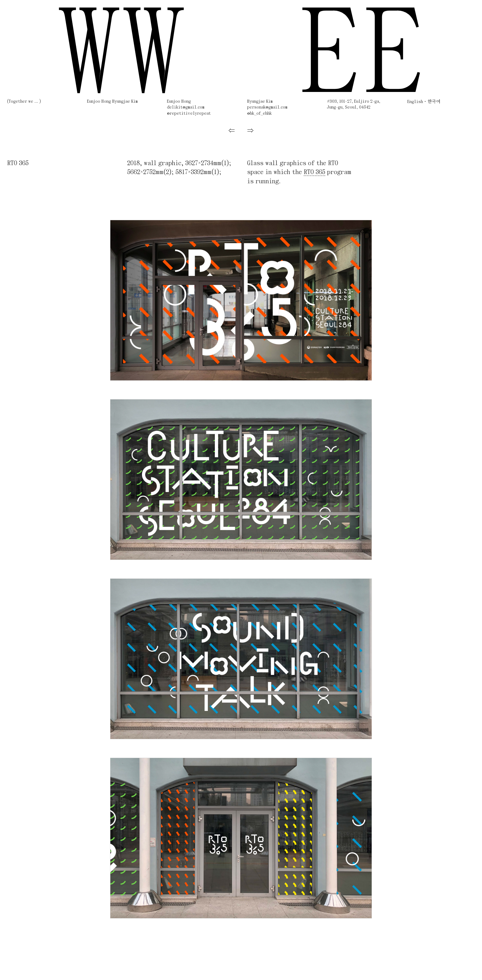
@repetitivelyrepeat (189, 114)
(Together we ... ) (24, 102)
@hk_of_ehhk (259, 114)
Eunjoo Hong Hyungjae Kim (112, 102)
